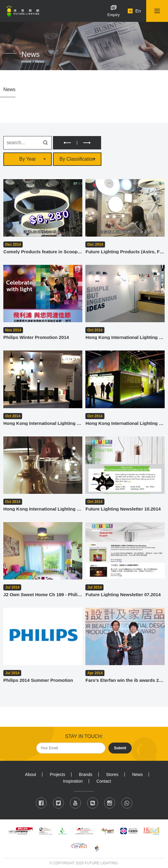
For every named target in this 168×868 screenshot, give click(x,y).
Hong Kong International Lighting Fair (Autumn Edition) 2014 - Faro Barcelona (125, 337)
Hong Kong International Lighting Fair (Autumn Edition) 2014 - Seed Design (43, 509)
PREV (65, 143)
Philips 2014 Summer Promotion (38, 680)
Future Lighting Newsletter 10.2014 (123, 509)
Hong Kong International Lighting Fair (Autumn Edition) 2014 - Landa (43, 423)
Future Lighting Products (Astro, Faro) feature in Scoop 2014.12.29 (125, 252)
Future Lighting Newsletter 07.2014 (123, 595)
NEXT (89, 143)
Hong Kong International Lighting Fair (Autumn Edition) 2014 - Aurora (125, 423)
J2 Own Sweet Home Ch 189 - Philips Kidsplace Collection (43, 595)
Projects (58, 774)
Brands (86, 774)
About (31, 774)
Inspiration (73, 781)
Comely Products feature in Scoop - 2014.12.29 (43, 252)
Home (26, 62)
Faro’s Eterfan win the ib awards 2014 (125, 680)
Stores (112, 774)
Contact (104, 781)
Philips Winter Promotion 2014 (36, 337)
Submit (120, 748)
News (40, 62)
